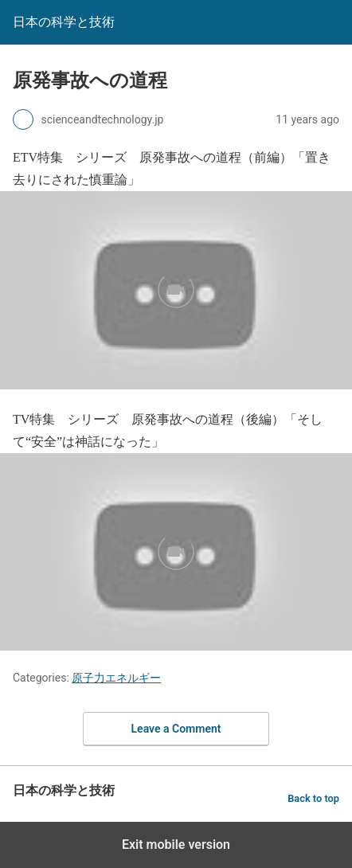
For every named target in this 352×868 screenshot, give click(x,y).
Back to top (313, 798)
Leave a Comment (176, 729)
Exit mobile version (176, 845)
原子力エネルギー (116, 678)
